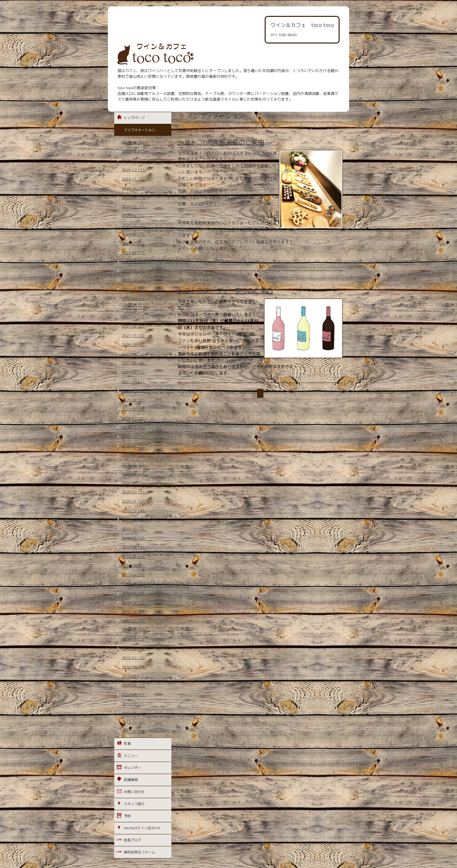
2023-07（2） (134, 244)
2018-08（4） (134, 649)
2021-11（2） (134, 336)
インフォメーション (139, 130)
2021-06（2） (134, 382)
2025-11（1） (134, 151)
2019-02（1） (134, 593)
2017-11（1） (134, 731)
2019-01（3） (134, 603)
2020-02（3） (134, 492)
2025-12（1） (134, 142)
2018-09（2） (134, 639)
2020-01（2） (134, 501)
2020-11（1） (134, 428)
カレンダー (132, 768)
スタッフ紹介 (134, 804)
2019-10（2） (134, 529)
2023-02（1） (134, 262)
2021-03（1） (134, 409)
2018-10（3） (134, 630)
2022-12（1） (134, 280)
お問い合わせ (134, 792)
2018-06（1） (134, 667)
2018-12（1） (134, 612)
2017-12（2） (134, 722)
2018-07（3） (134, 658)
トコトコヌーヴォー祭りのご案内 (225, 290)
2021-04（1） (134, 400)
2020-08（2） (134, 446)
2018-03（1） (134, 695)
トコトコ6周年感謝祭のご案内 (221, 142)
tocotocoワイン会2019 (142, 828)
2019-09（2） (134, 538)
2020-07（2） (134, 455)
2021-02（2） (134, 418)
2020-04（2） (134, 474)
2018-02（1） (134, 704)
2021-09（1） (134, 354)
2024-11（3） (134, 179)
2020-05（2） (134, 464)
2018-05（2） (134, 676)
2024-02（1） (134, 216)
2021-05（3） (134, 391)
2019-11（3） (134, 520)
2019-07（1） (134, 557)
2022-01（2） (134, 317)
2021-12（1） (134, 326)
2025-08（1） (134, 161)
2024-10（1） (134, 188)
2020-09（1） (134, 437)
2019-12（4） (134, 511)
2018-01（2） (134, 713)
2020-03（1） (134, 483)
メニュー (131, 756)
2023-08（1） (134, 234)
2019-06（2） (134, 566)
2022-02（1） (134, 308)
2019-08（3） (134, 547)
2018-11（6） (134, 621)
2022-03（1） (134, 299)
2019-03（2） (134, 584)
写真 (127, 744)
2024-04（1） (134, 197)
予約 (127, 816)
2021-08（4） (134, 363)
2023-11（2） (134, 225)
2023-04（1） (134, 253)
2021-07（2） (134, 372)
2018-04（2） (134, 685)
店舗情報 (131, 780)
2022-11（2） (134, 290)
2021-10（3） (134, 345)
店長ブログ (132, 840)
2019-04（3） (134, 575)
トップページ (134, 118)
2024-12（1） (134, 170)
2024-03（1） (134, 207)
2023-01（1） (134, 271)
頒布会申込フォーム (139, 852)
